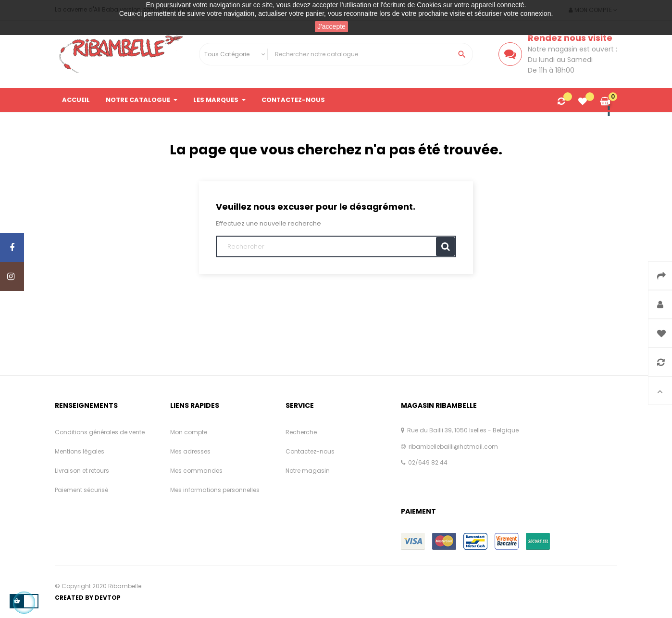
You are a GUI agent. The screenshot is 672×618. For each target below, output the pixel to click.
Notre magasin (308, 471)
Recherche (301, 432)
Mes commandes (196, 471)
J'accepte (331, 26)
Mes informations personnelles (215, 490)
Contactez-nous (310, 451)
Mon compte (189, 432)
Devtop (108, 598)
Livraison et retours (82, 471)
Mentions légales (80, 451)
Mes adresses (190, 451)
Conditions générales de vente (100, 432)
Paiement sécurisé (81, 490)
